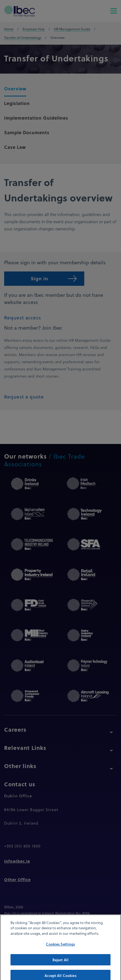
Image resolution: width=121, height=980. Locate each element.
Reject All (60, 964)
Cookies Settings (60, 949)
